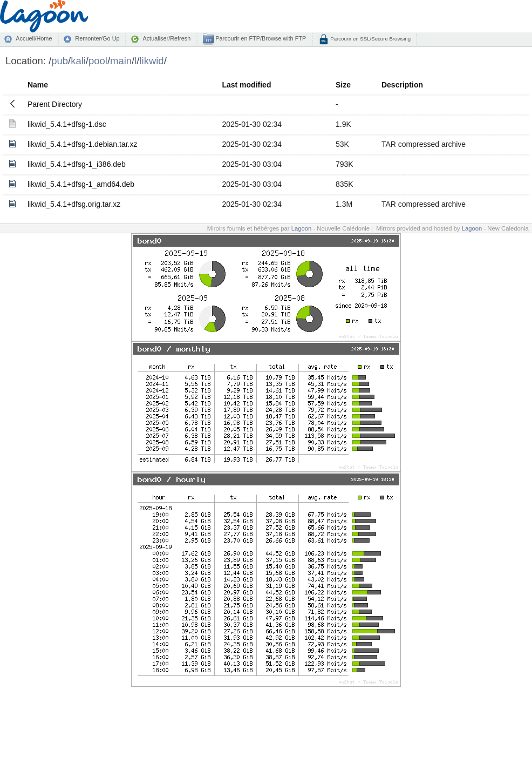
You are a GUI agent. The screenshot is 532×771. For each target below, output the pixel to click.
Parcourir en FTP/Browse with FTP (260, 38)
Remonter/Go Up (97, 38)
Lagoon (302, 228)
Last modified (246, 85)
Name (38, 85)
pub (60, 61)
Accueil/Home (34, 38)
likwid (151, 61)
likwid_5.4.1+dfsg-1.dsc (67, 124)
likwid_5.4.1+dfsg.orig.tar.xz (74, 204)
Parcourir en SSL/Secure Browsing (370, 39)
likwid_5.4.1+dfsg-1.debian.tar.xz (83, 144)
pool (98, 61)
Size (343, 85)
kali (78, 61)
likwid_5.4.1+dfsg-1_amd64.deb (81, 184)
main (121, 61)
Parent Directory (55, 104)
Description (402, 85)
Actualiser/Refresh (166, 38)
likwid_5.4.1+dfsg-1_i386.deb (77, 164)
